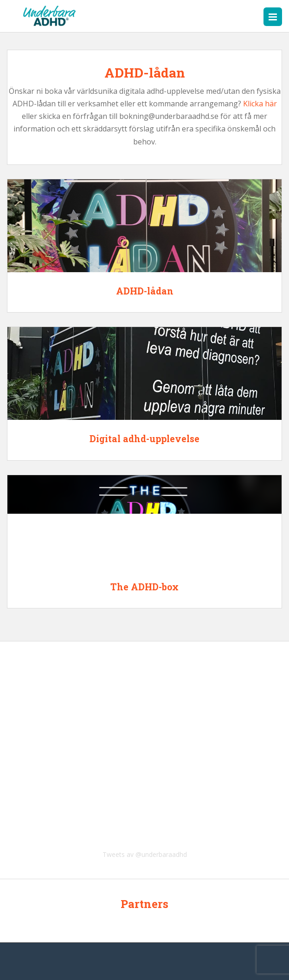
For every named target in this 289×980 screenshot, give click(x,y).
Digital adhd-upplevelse (144, 438)
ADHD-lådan (145, 291)
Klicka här (260, 104)
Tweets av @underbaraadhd (145, 854)
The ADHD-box (144, 587)
